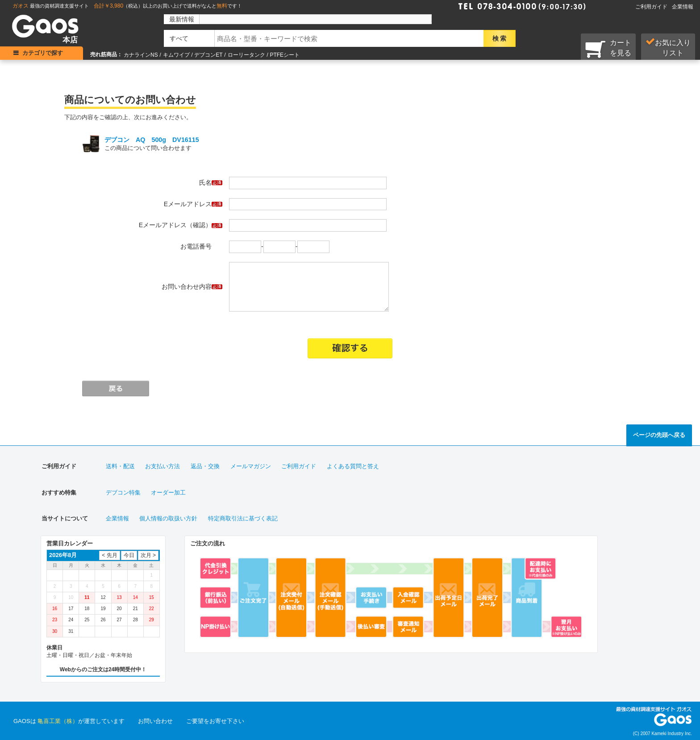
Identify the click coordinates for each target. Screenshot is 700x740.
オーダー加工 (168, 493)
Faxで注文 (599, 5)
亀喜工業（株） (58, 721)
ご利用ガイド (651, 7)
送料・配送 (120, 466)
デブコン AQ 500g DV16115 (152, 140)
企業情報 (683, 7)
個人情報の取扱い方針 (168, 518)
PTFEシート (285, 55)
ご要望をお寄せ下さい (215, 721)
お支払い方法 (162, 466)
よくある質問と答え (353, 466)
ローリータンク (246, 55)
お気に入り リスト (668, 47)
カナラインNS (141, 55)
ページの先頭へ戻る (659, 435)
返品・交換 (205, 466)
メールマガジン (251, 466)
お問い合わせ (155, 721)
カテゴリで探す (43, 53)
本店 (70, 40)
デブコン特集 (123, 493)
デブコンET (208, 55)
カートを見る (608, 49)
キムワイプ (176, 55)
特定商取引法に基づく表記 (243, 518)
